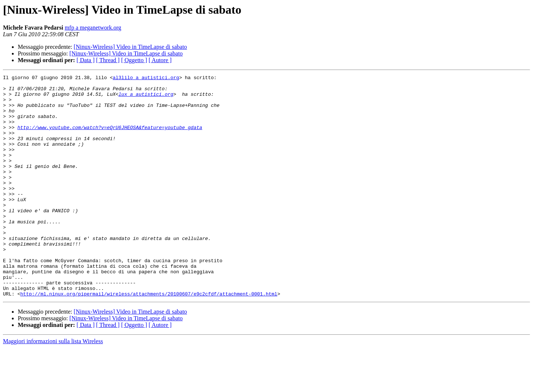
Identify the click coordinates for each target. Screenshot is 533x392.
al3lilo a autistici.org (146, 78)
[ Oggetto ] (134, 60)
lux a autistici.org (146, 98)
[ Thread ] (108, 60)
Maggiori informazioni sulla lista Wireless (53, 386)
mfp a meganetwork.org (93, 28)
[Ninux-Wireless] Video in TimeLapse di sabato (130, 47)
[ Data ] (86, 60)
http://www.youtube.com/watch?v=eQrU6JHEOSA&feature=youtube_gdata (110, 138)
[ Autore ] (160, 60)
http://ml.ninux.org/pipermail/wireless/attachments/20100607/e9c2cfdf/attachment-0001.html (149, 338)
